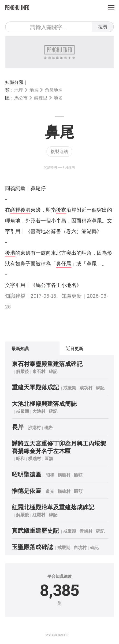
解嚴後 (23, 371)
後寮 (61, 210)
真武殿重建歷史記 (35, 530)
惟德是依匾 (27, 491)
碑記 (53, 371)
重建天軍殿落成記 (35, 387)
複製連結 (59, 151)
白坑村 (80, 547)
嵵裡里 (41, 98)
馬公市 (21, 98)
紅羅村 (39, 515)
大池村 (39, 411)
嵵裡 (15, 210)
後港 (25, 210)
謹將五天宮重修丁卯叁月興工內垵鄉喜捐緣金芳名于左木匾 (59, 447)
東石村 (39, 371)
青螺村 (86, 531)
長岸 (18, 427)
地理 (19, 90)
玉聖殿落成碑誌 (32, 547)
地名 (34, 90)
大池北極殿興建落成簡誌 (44, 403)
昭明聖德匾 (27, 474)
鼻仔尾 (64, 263)
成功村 (86, 388)
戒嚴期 (70, 388)
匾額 (49, 458)
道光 (50, 491)
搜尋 (103, 27)
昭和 (20, 458)
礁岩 (49, 427)
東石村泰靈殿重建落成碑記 (47, 364)
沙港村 (34, 427)
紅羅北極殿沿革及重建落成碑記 (53, 507)
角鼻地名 (54, 90)
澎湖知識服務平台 (57, 635)
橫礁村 (35, 458)
